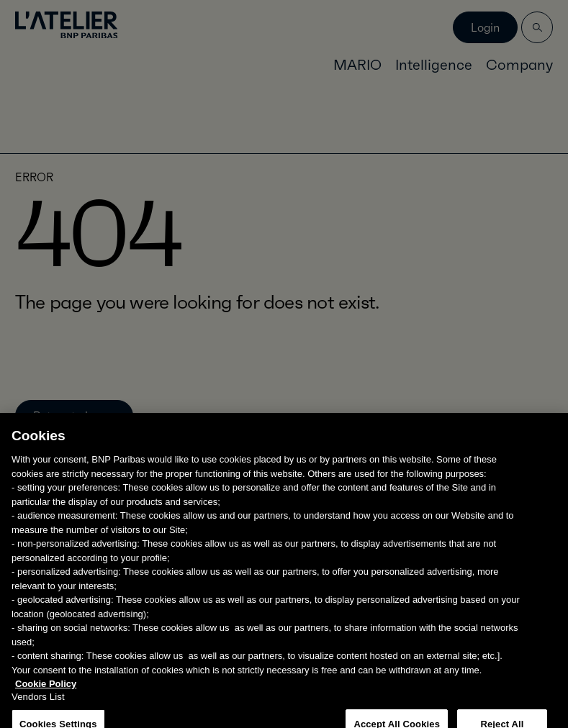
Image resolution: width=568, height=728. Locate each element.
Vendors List (38, 705)
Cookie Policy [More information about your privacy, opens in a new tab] (46, 692)
